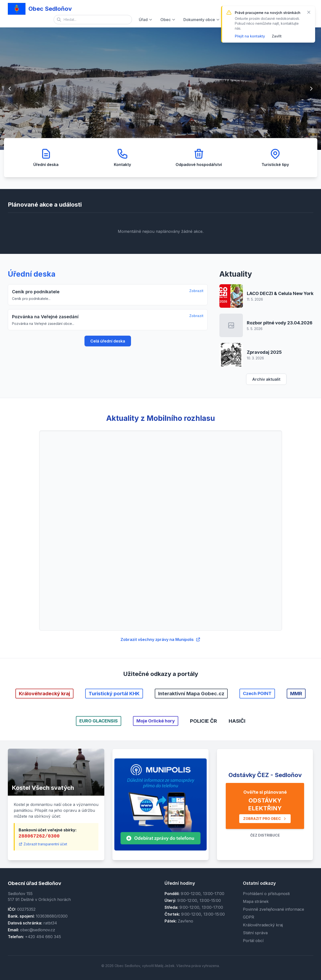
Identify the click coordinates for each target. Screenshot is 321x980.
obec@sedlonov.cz (38, 930)
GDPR (249, 917)
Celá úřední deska (108, 341)
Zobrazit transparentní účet (43, 844)
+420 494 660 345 (43, 937)
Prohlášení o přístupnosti (266, 894)
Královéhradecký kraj (263, 925)
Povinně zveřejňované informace (273, 909)
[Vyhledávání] (93, 20)
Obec (168, 20)
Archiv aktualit (266, 379)
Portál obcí (253, 941)
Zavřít (277, 36)
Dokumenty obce (202, 20)
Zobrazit (196, 291)
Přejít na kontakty (250, 36)
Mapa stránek (256, 901)
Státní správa (255, 933)
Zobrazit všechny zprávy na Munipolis (160, 639)
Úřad (146, 20)
